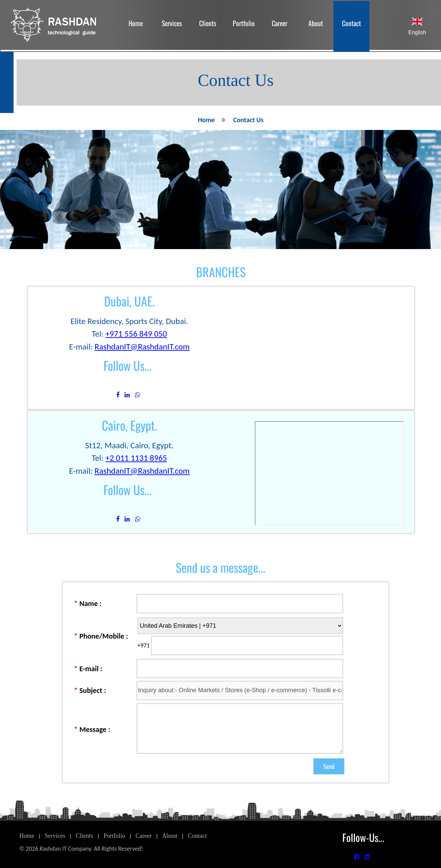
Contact (351, 23)
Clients (208, 23)
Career (280, 23)
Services (172, 23)
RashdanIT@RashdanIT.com (142, 347)
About (316, 23)
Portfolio (244, 23)
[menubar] (244, 25)
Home (136, 23)
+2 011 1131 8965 (136, 458)
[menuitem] (136, 25)
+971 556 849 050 (136, 334)
